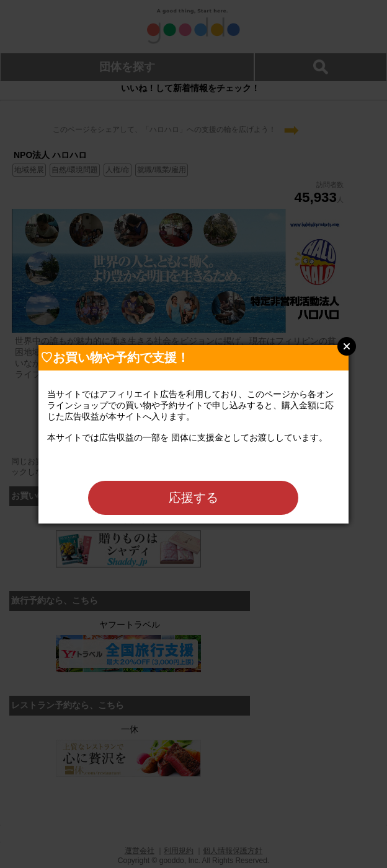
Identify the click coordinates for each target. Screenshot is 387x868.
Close (347, 346)
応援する (193, 498)
